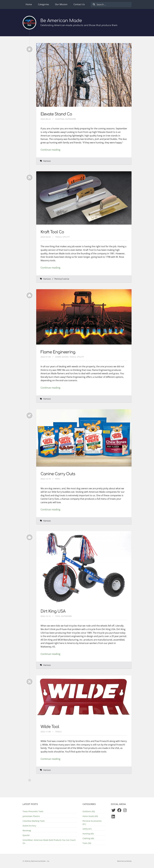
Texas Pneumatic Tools (33, 811)
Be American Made (61, 21)
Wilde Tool (50, 727)
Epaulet (26, 835)
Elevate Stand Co (56, 114)
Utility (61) (87, 829)
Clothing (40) (88, 838)
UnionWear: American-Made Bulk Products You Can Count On (49, 842)
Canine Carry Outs (58, 474)
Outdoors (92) (89, 811)
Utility (66, 237)
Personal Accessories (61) (92, 822)
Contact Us (79, 4)
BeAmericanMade (124, 861)
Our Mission (61, 4)
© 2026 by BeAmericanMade (34, 861)
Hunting (60, 119)
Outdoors (71, 119)
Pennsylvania (62, 279)
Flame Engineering (58, 352)
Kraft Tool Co (52, 232)
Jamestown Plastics (31, 816)
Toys (58, 616)
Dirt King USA (53, 611)
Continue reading (50, 150)
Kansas (47, 161)
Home (29, 4)
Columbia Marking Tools (34, 821)
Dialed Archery (29, 826)
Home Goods (62, 357)
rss (48, 861)
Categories (44, 4)
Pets (58, 479)
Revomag (27, 830)
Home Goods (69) (90, 816)
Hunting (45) (88, 834)
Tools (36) (87, 843)
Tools (58, 237)
